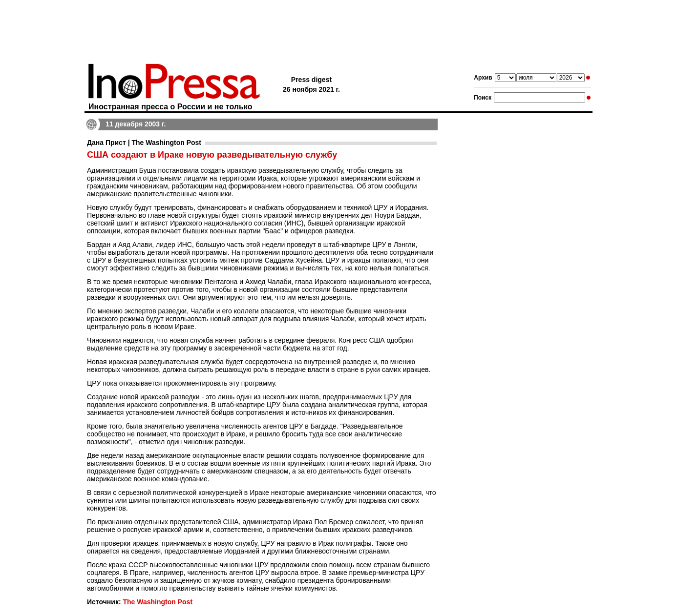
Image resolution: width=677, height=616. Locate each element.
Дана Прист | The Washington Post (144, 143)
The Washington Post (158, 602)
